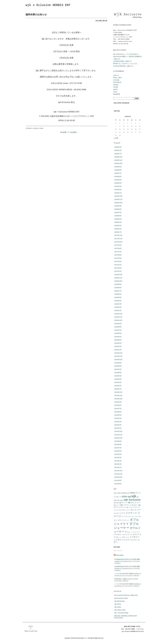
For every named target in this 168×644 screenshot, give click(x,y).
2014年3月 (118, 382)
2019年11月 (118, 160)
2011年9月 (118, 480)
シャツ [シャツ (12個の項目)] (122, 513)
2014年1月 (118, 389)
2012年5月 (118, 454)
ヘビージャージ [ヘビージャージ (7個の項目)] (127, 535)
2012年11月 (118, 435)
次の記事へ (74, 132)
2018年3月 (118, 226)
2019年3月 (118, 186)
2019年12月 (118, 157)
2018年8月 (118, 209)
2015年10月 (118, 320)
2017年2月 (118, 268)
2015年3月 (118, 343)
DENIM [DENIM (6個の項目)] (124, 493)
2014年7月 (118, 369)
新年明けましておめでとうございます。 (126, 64)
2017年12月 (118, 235)
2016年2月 (118, 307)
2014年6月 (118, 373)
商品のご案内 (117, 78)
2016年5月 (118, 297)
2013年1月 (118, 428)
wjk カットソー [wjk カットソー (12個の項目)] (134, 502)
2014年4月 (118, 379)
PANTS (115, 90)
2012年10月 (118, 438)
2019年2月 (118, 190)
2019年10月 (118, 163)
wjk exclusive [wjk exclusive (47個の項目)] (132, 500)
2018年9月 (118, 206)
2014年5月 (118, 376)
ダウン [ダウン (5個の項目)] (116, 520)
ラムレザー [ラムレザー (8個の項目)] (134, 540)
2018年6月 (118, 216)
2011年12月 (118, 471)
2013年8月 (118, 405)
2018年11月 (118, 199)
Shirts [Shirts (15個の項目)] (133, 493)
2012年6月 (118, 451)
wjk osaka (118, 607)
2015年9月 (118, 324)
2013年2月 (118, 425)
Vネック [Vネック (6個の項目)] (119, 497)
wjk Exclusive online (121, 598)
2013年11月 (118, 395)
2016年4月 (118, 301)
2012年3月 (118, 461)
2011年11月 (118, 474)
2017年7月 (118, 252)
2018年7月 (118, 212)
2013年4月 (118, 418)
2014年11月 (118, 356)
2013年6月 (118, 412)
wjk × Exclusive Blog (121, 613)
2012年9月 (118, 441)
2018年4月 (118, 222)
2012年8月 (118, 444)
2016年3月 (118, 304)
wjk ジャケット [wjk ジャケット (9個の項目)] (126, 505)
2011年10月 (118, 477)
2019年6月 (118, 177)
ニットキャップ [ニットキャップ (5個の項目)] (135, 532)
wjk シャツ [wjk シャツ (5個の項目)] (117, 505)
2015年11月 (118, 317)
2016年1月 (118, 311)
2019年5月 (118, 180)
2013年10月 (118, 399)
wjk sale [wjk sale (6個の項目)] (116, 503)
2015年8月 (118, 327)
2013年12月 (118, 392)
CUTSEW (116, 80)
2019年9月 (118, 167)
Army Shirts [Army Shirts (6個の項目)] (117, 493)
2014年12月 (118, 353)
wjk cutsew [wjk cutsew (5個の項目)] (120, 500)
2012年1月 (118, 467)
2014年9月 (118, 363)
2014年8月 (118, 366)
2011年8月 (118, 484)
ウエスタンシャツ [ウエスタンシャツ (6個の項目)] (124, 510)
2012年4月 (118, 458)
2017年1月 (118, 271)
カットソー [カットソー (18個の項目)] (136, 510)
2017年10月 (118, 242)
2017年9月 (118, 245)
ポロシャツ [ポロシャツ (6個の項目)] (126, 537)
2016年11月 (118, 278)
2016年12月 (118, 275)
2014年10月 (118, 360)
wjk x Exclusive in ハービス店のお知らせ (126, 54)
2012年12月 (118, 431)
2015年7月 (118, 330)
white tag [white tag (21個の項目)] (126, 496)
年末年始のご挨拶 (120, 579)
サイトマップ (118, 551)
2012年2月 (118, 464)
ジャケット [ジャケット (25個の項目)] (131, 513)
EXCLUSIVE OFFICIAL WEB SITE (126, 595)
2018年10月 (118, 203)
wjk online (118, 604)
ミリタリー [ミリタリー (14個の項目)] (134, 537)
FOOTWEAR (117, 82)
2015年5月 (118, 337)
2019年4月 (118, 183)
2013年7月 (118, 409)
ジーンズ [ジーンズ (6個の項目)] (125, 516)
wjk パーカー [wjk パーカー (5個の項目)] (130, 507)
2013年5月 (118, 415)
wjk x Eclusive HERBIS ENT (48, 5)
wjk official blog (119, 601)
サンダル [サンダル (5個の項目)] (116, 513)
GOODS (116, 85)
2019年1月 (118, 193)
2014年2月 (118, 386)
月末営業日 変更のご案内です (122, 61)
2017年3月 (118, 265)
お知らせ (36, 128)
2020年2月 (118, 150)
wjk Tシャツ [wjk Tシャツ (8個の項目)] (123, 503)
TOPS (115, 92)
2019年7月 (118, 173)
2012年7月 (118, 448)
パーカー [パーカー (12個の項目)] (117, 534)
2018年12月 (118, 196)
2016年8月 (118, 288)
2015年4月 (118, 340)
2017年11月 (118, 239)
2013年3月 (118, 422)
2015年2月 (118, 346)
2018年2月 (118, 229)
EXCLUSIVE (120, 555)
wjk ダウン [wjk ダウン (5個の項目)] (135, 505)
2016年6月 (118, 294)
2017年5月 (118, 258)
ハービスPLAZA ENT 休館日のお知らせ (128, 574)
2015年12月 (118, 314)
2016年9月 (118, 284)
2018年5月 (118, 219)
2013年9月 (118, 402)
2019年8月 (118, 170)
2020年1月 (118, 154)
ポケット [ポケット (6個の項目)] (119, 537)
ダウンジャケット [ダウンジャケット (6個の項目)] (124, 520)
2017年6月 (118, 255)
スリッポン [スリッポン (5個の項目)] (138, 516)
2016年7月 (118, 291)
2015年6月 (118, 333)
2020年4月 (118, 147)
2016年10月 (118, 281)
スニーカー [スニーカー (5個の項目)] (131, 516)
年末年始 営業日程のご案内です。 (124, 66)
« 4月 (116, 138)
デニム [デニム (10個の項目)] (127, 532)
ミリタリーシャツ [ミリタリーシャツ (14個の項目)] (122, 540)
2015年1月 (118, 350)
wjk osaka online (120, 610)
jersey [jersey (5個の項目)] (128, 493)
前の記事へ (64, 132)
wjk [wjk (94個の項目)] (134, 496)
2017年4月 (118, 261)
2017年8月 (118, 248)
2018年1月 (118, 232)
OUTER (116, 87)
